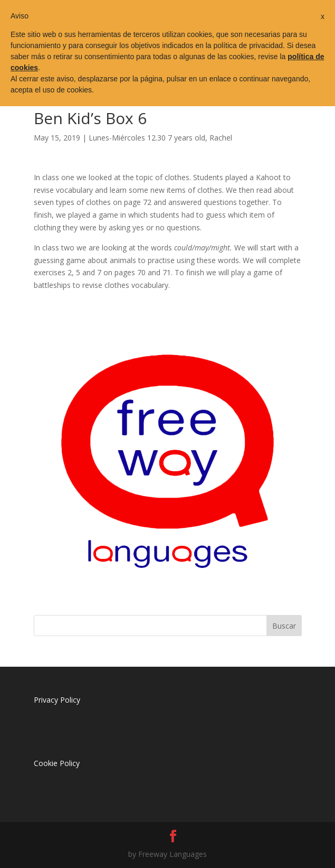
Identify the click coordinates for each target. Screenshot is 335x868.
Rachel (221, 138)
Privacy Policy (57, 700)
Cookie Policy (57, 763)
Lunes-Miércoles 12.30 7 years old (147, 138)
